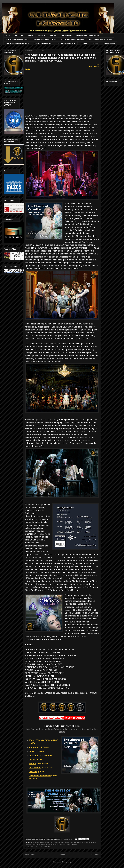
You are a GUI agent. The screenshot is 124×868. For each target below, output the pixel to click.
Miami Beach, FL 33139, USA (41, 847)
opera (34, 845)
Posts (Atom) (66, 862)
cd (31, 842)
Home (8, 35)
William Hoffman (72, 845)
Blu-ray (30, 35)
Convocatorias (66, 35)
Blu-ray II (41, 35)
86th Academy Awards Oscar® (45, 39)
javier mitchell (65, 842)
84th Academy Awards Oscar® (100, 39)
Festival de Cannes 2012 (66, 43)
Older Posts (94, 855)
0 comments (68, 839)
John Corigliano (76, 842)
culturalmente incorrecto (45, 842)
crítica (35, 842)
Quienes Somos (109, 43)
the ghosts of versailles (58, 845)
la (82, 842)
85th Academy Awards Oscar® (73, 39)
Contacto (83, 43)
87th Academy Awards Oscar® (17, 39)
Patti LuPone (41, 845)
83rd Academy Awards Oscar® (17, 43)
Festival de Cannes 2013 (43, 43)
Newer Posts (30, 855)
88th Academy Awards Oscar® (88, 35)
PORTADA (19, 35)
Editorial (95, 43)
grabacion (57, 842)
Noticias (53, 35)
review (48, 845)
